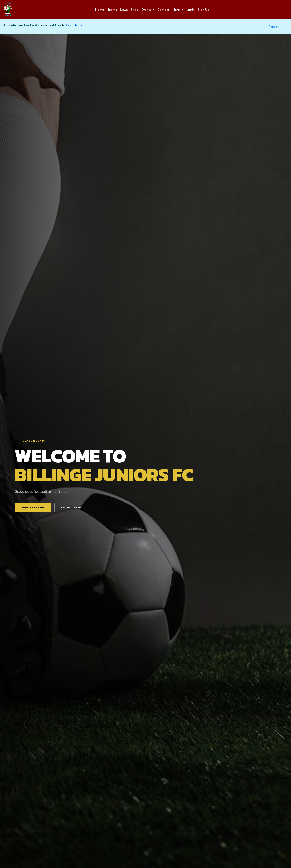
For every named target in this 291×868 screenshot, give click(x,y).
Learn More (74, 25)
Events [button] (147, 10)
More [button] (177, 10)
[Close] (273, 27)
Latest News (72, 507)
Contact (163, 10)
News (124, 10)
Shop (134, 10)
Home (100, 10)
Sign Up (203, 10)
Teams (112, 10)
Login (190, 10)
